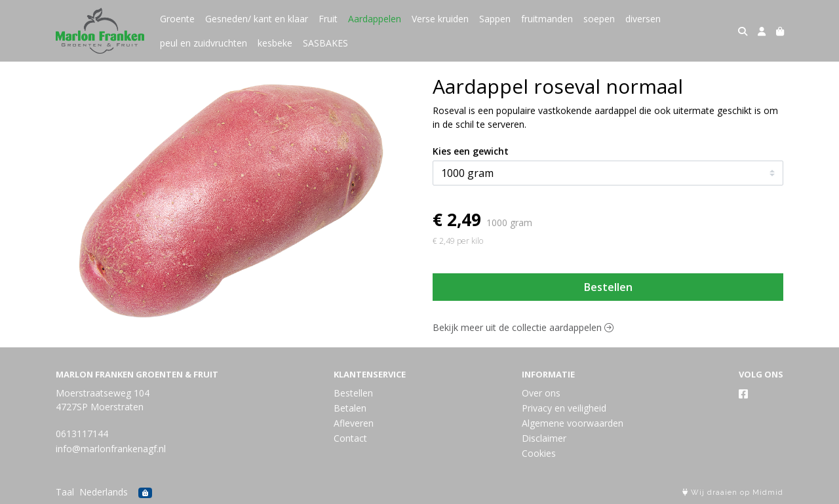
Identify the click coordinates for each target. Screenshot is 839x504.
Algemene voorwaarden (573, 423)
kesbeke (275, 43)
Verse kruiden (440, 19)
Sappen (495, 19)
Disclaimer (544, 438)
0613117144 (82, 434)
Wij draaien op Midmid (733, 493)
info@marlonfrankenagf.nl (111, 449)
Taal (65, 492)
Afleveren (354, 423)
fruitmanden (547, 19)
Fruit (328, 19)
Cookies (539, 453)
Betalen (350, 408)
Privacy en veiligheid (564, 408)
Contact (350, 438)
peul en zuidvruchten (204, 43)
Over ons (541, 393)
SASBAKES (325, 43)
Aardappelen (375, 19)
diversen (643, 19)
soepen (599, 19)
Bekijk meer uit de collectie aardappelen (523, 327)
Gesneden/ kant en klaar (257, 19)
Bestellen (608, 287)
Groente (177, 19)
